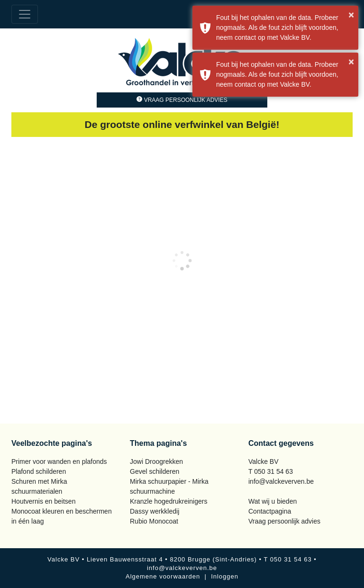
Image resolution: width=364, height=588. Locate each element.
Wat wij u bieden (273, 501)
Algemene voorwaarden (163, 576)
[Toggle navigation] (25, 14)
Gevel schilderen (155, 471)
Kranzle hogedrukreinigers (168, 501)
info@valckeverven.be (281, 481)
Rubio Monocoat (154, 521)
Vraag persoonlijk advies (182, 100)
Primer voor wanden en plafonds (59, 461)
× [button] (351, 15)
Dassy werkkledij (155, 511)
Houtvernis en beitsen (43, 501)
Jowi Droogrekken (156, 461)
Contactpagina (270, 511)
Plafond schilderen (39, 471)
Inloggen (225, 576)
